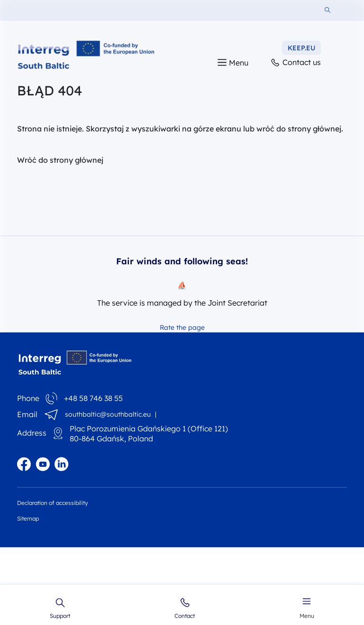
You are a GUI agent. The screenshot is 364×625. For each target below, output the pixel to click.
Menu (307, 607)
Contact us (295, 63)
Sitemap (28, 518)
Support (60, 608)
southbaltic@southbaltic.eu (108, 414)
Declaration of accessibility (53, 503)
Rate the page (182, 327)
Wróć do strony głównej (60, 160)
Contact (185, 608)
